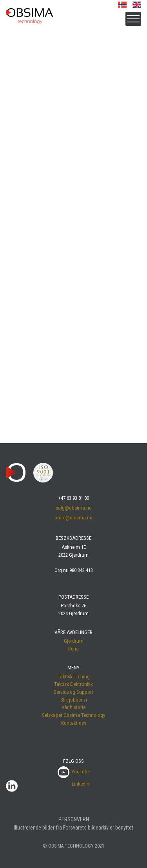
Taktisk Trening (74, 677)
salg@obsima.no (74, 508)
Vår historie (73, 707)
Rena (73, 649)
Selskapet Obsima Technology (73, 715)
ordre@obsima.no (73, 518)
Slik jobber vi (74, 700)
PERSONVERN (74, 819)
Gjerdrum (74, 641)
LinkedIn (81, 784)
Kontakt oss (74, 723)
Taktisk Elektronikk (73, 684)
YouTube (74, 772)
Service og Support (73, 692)
